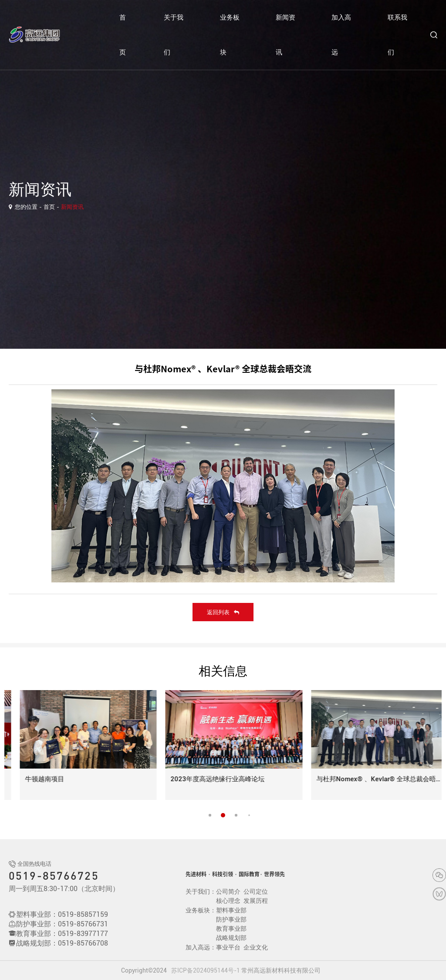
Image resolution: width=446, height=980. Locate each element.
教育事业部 (231, 929)
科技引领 (223, 874)
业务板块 (230, 35)
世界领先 (274, 874)
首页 (123, 35)
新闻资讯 (286, 35)
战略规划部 (231, 938)
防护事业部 (231, 919)
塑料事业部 (231, 910)
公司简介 (228, 892)
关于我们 (174, 35)
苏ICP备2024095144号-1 (206, 970)
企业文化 (256, 947)
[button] (223, 815)
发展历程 (256, 901)
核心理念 (228, 901)
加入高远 (341, 35)
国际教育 (249, 874)
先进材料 (196, 874)
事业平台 (228, 947)
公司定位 (256, 892)
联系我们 (397, 35)
